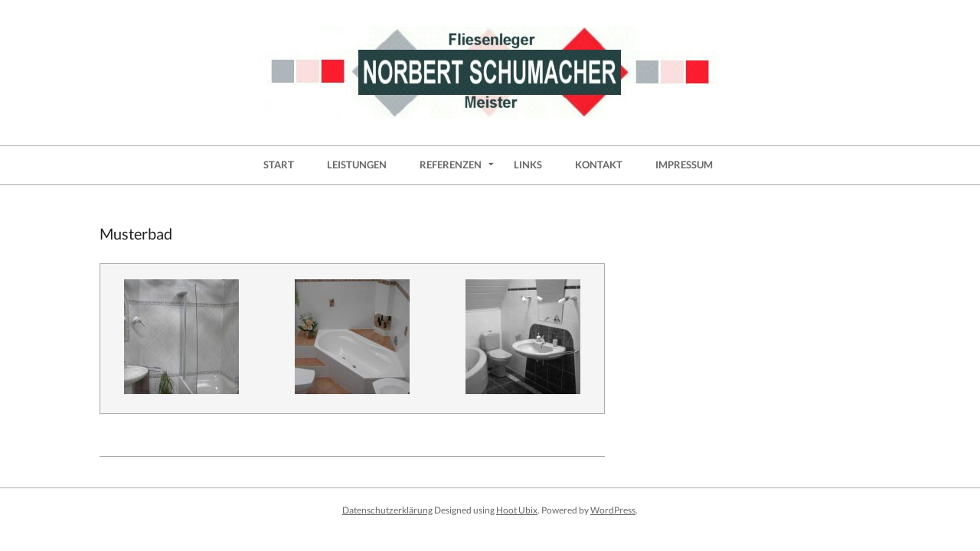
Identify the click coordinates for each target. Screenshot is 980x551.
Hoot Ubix (517, 510)
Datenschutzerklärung (387, 510)
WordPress (613, 510)
